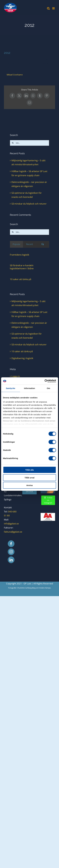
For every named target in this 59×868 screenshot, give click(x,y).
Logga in (16, 376)
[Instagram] (11, 552)
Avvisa (30, 485)
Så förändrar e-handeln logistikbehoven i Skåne (22, 267)
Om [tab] (48, 388)
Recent (29, 244)
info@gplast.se (11, 524)
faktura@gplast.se (13, 532)
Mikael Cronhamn (15, 75)
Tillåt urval (29, 478)
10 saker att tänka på (20, 279)
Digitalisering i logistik (22, 358)
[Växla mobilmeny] (54, 8)
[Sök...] (29, 143)
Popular (16, 244)
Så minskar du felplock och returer (29, 204)
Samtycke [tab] (11, 388)
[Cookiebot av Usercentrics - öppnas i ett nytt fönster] (44, 381)
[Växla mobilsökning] (48, 8)
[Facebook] (11, 544)
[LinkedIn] (11, 560)
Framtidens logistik (20, 255)
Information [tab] (30, 388)
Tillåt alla (30, 470)
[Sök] (13, 143)
